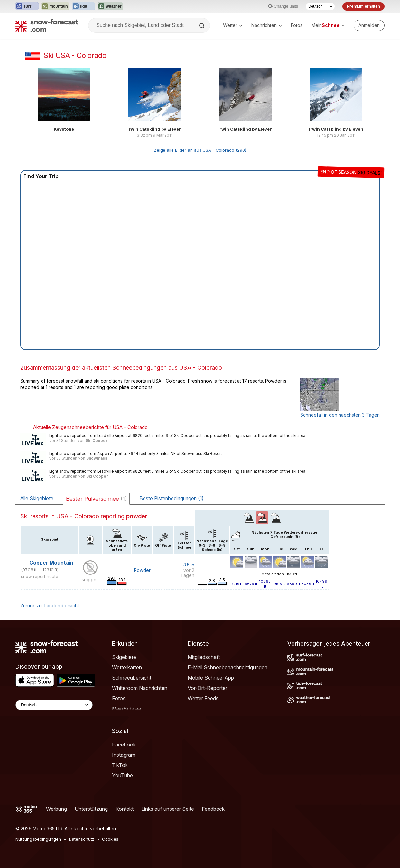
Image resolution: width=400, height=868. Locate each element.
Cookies (110, 839)
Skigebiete (124, 657)
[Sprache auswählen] (320, 6)
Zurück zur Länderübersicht (50, 606)
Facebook (124, 745)
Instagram (124, 755)
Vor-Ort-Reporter (207, 688)
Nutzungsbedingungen (38, 839)
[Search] (202, 26)
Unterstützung (91, 809)
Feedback (213, 809)
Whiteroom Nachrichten (140, 688)
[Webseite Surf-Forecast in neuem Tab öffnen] (27, 6)
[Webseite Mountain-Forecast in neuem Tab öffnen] (55, 6)
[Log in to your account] (369, 25)
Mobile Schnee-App (211, 678)
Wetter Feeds (203, 698)
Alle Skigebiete (37, 498)
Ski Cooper (97, 441)
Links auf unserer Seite (168, 809)
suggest (90, 579)
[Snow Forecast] (47, 25)
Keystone (64, 129)
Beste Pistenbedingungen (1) (172, 498)
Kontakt (125, 809)
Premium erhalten (363, 6)
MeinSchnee (127, 709)
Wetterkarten (127, 667)
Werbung (56, 809)
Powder (142, 570)
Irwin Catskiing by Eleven (155, 129)
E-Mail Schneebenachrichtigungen (228, 667)
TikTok (120, 765)
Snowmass (97, 458)
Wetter (233, 25)
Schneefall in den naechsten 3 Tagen (340, 415)
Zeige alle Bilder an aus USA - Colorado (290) (200, 150)
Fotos (297, 25)
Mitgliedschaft (204, 657)
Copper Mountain (51, 563)
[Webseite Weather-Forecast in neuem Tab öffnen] (110, 6)
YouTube (122, 775)
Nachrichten (267, 25)
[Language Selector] (54, 705)
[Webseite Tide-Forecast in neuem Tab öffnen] (83, 6)
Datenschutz (82, 839)
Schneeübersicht (132, 678)
